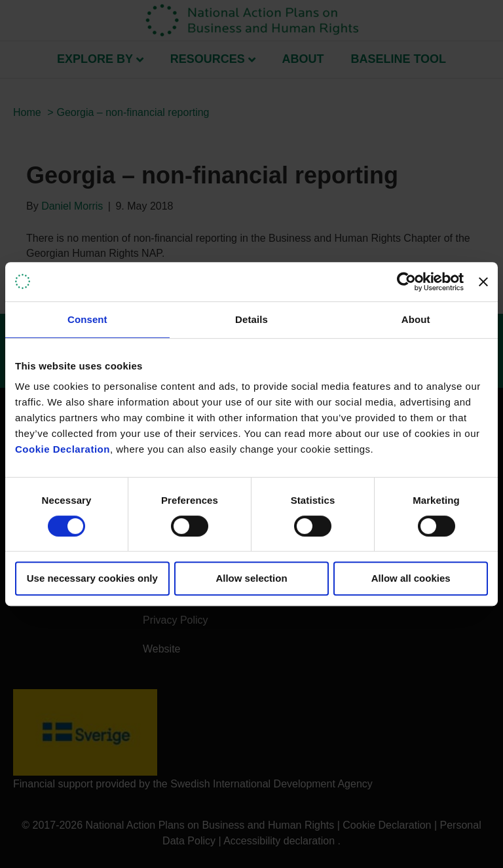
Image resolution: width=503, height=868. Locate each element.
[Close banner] (483, 282)
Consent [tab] (87, 319)
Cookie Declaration (63, 449)
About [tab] (416, 319)
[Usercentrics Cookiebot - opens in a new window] (406, 282)
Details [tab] (251, 319)
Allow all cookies (411, 578)
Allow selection (251, 578)
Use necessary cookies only (92, 578)
